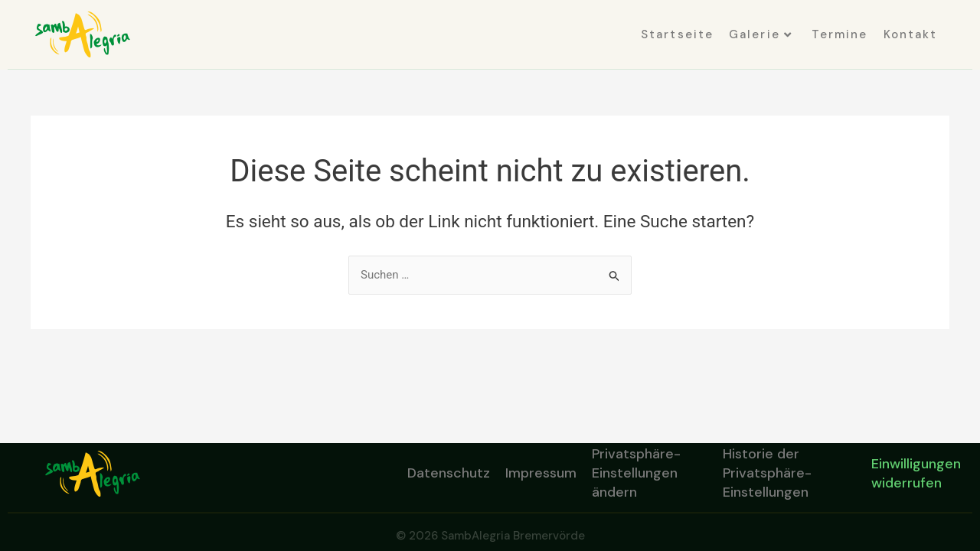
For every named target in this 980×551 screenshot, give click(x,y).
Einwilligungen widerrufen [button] (916, 473)
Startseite (677, 34)
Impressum (541, 473)
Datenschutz (449, 473)
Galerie (761, 34)
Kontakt (911, 34)
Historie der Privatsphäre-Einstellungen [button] (767, 474)
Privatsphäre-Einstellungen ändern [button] (636, 474)
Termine (840, 34)
